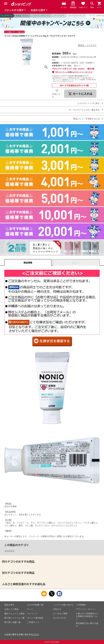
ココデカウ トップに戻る (88, 103)
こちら (36, 634)
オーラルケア (59, 16)
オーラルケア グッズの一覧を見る (84, 110)
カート (30, 609)
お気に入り (56, 95)
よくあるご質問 (60, 613)
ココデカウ (9, 551)
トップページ (7, 16)
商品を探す (9, 605)
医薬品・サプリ (22, 16)
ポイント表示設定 (35, 618)
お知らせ (57, 609)
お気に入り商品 (11, 609)
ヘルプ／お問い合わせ (63, 605)
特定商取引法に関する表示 (87, 625)
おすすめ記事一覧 (35, 605)
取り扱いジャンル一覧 (14, 618)
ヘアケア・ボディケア (41, 16)
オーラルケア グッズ (77, 16)
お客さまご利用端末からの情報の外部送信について (87, 616)
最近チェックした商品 (14, 613)
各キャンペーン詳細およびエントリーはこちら (74, 72)
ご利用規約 (81, 605)
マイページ (32, 613)
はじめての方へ (60, 618)
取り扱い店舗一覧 (12, 622)
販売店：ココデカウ (87, 45)
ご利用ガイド (33, 622)
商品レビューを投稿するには (86, 119)
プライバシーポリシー (86, 609)
